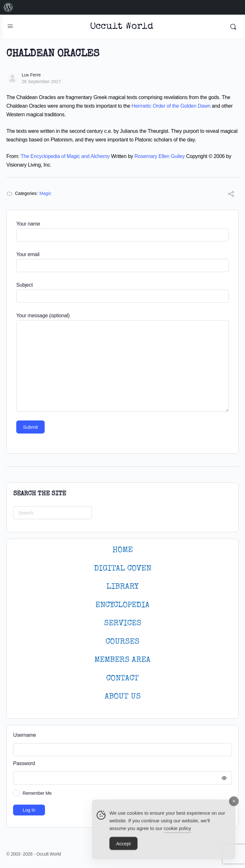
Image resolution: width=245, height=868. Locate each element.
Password (121, 764)
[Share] (231, 195)
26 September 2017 (41, 82)
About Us (123, 697)
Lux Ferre (31, 75)
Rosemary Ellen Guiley (160, 156)
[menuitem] (8, 7)
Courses (122, 642)
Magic (45, 193)
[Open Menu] (10, 26)
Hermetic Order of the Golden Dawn (171, 106)
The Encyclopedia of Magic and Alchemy (65, 156)
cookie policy (177, 832)
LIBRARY (122, 587)
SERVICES (123, 624)
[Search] (233, 27)
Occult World (122, 27)
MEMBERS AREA (122, 660)
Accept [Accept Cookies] (123, 847)
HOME (122, 550)
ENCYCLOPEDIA (122, 605)
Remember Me (37, 793)
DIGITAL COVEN (123, 569)
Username (25, 735)
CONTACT (122, 679)
